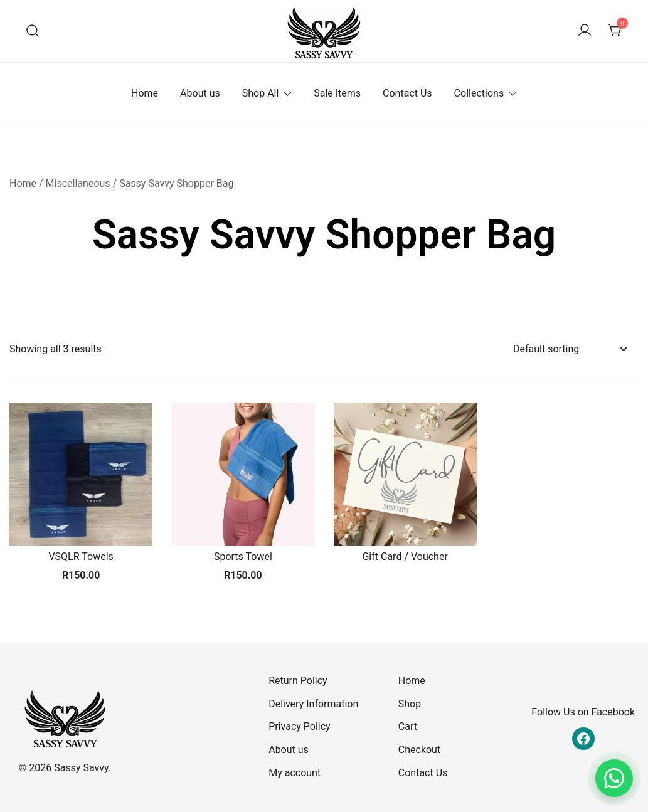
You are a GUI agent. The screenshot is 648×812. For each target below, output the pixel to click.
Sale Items (337, 93)
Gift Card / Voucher (405, 556)
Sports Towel (243, 556)
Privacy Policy (300, 726)
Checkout (419, 750)
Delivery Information (313, 704)
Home (145, 93)
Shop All (261, 93)
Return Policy (298, 681)
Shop (410, 704)
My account (295, 773)
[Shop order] (570, 350)
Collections (479, 93)
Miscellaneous (78, 183)
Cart (408, 726)
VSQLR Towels (81, 556)
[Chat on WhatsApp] (614, 778)
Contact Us (407, 93)
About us (200, 93)
